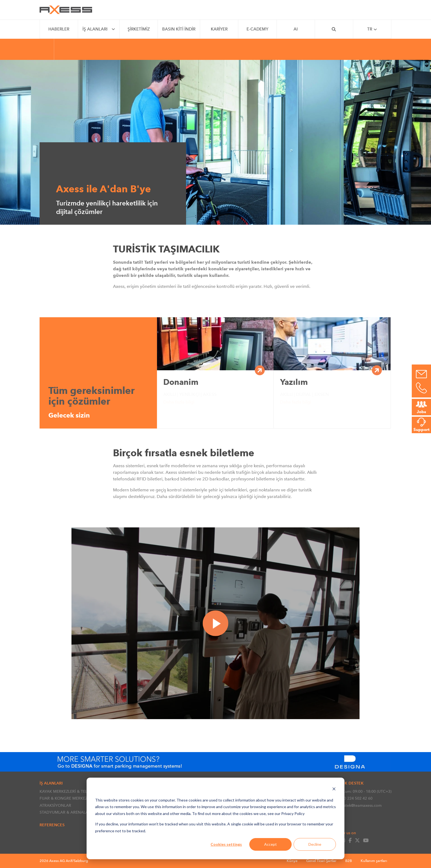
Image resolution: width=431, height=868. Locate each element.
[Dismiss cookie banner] (334, 790)
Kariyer (219, 29)
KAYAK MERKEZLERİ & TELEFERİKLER (73, 791)
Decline (315, 844)
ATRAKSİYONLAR (55, 805)
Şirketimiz (139, 29)
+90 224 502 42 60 (353, 798)
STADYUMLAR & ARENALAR (65, 812)
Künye (292, 861)
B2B (349, 861)
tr (372, 29)
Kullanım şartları (374, 861)
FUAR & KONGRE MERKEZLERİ (67, 798)
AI (296, 29)
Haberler (59, 29)
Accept (270, 844)
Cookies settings (226, 844)
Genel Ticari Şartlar (321, 861)
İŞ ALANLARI (95, 29)
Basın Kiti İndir (179, 29)
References (52, 825)
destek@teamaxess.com (357, 805)
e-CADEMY (257, 29)
